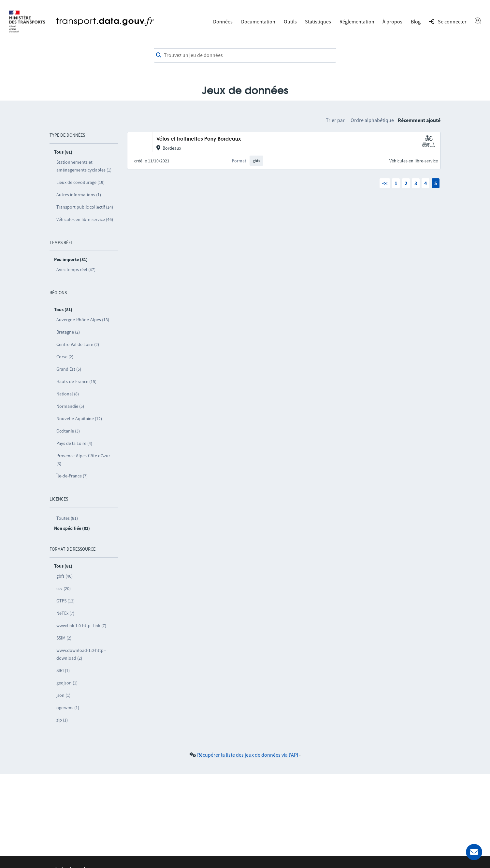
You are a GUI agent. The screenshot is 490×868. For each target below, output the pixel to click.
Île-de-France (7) (72, 476)
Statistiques (318, 21)
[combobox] (245, 55)
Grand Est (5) (69, 369)
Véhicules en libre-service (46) (85, 219)
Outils (290, 21)
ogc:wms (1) (68, 708)
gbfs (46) (65, 576)
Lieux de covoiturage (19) (80, 182)
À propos (392, 21)
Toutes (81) (67, 518)
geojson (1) (67, 683)
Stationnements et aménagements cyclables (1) (84, 166)
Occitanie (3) (68, 431)
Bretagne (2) (68, 332)
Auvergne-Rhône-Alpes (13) (83, 320)
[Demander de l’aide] (474, 852)
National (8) (68, 394)
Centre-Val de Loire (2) (78, 344)
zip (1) (62, 720)
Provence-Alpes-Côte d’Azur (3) (83, 460)
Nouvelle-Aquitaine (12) (79, 419)
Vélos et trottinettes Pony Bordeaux (199, 139)
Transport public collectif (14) (85, 207)
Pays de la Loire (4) (74, 443)
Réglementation (357, 21)
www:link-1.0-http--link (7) (81, 626)
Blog (416, 21)
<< (385, 183)
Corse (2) (65, 357)
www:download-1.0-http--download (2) (81, 654)
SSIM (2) (64, 638)
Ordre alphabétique (372, 120)
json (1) (63, 695)
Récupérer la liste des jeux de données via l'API (248, 755)
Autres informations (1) (79, 195)
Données (223, 21)
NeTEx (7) (65, 613)
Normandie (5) (70, 406)
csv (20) (64, 588)
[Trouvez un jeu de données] (245, 55)
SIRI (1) (63, 670)
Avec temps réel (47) (76, 269)
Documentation (258, 21)
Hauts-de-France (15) (76, 381)
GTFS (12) (65, 601)
